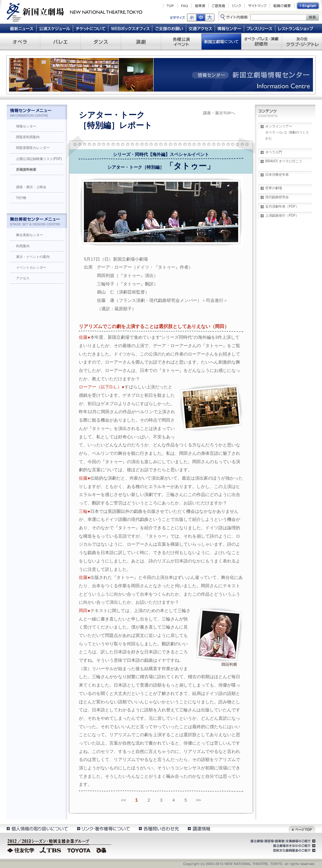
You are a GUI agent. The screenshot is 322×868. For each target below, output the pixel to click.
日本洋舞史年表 (277, 175)
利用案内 (23, 246)
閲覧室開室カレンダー (33, 148)
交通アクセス (201, 28)
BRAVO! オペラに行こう (284, 161)
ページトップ (302, 829)
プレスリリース (260, 28)
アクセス (23, 278)
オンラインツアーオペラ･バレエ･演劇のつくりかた (287, 132)
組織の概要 (282, 6)
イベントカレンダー (31, 267)
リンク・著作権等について (103, 829)
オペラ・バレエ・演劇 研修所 (262, 42)
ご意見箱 (219, 6)
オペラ (20, 42)
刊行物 (21, 198)
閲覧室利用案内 (28, 137)
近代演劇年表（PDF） (282, 206)
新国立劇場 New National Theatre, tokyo (74, 12)
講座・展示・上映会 (31, 187)
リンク (237, 6)
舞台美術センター (30, 235)
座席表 (200, 6)
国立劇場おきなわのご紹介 (293, 846)
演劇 (141, 42)
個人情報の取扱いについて (37, 829)
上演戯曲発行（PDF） (282, 215)
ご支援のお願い (169, 28)
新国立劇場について (221, 42)
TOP (170, 6)
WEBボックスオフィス (130, 28)
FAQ (184, 6)
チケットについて (90, 28)
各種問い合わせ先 (158, 829)
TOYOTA (79, 850)
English (308, 6)
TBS (50, 850)
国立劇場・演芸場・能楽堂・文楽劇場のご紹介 (282, 841)
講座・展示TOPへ (219, 113)
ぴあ (102, 850)
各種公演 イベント (181, 42)
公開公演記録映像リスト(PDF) (39, 159)
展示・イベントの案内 (33, 257)
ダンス (101, 42)
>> (198, 800)
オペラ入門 (274, 152)
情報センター (230, 28)
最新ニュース (21, 28)
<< (124, 800)
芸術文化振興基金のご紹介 (293, 851)
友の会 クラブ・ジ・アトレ (302, 42)
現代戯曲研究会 (277, 197)
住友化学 (22, 850)
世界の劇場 (274, 188)
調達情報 (199, 829)
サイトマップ (257, 6)
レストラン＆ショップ (296, 28)
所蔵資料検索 (26, 170)
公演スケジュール (55, 28)
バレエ (60, 42)
